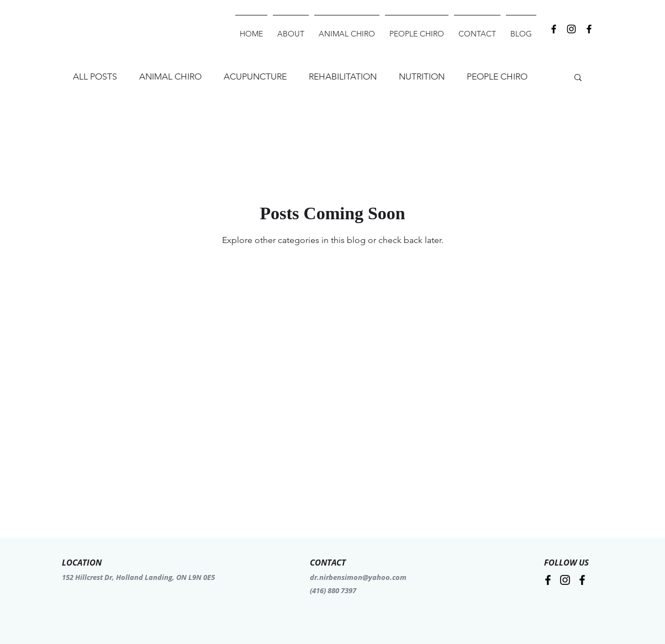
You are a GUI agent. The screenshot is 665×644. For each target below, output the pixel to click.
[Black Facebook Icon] (554, 29)
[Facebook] (589, 29)
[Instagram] (571, 29)
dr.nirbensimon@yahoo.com (358, 577)
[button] (578, 78)
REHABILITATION (343, 76)
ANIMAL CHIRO (170, 76)
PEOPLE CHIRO (497, 76)
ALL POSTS (95, 76)
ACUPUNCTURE (255, 76)
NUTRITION (422, 76)
